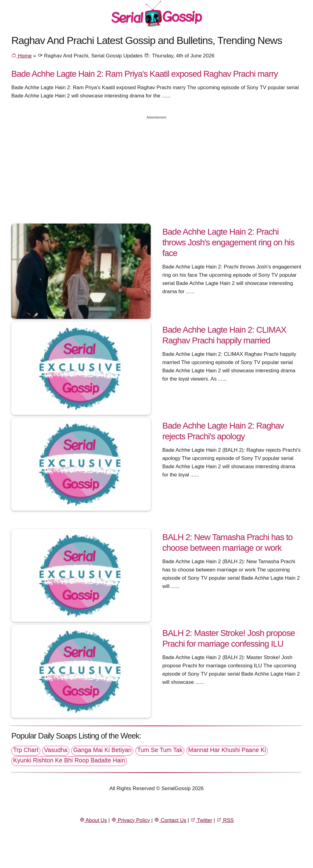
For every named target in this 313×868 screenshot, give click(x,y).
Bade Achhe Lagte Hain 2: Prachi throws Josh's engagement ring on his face (228, 242)
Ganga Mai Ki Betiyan (102, 750)
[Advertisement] (156, 166)
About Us (93, 820)
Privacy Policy (131, 820)
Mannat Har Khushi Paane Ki (227, 750)
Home (22, 56)
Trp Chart (26, 750)
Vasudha (56, 750)
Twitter (201, 820)
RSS (225, 820)
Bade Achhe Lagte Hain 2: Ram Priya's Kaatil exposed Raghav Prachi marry (145, 74)
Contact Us (170, 820)
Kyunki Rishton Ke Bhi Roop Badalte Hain (69, 760)
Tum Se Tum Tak (160, 750)
